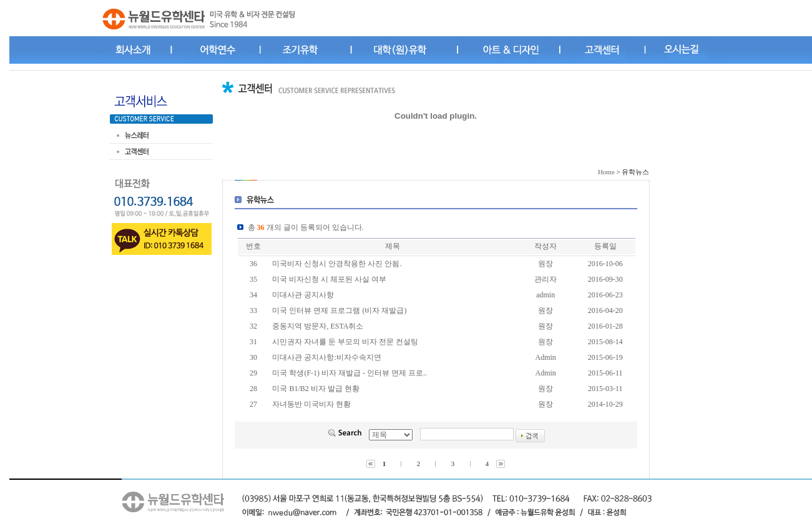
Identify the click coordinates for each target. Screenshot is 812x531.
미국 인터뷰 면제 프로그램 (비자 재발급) (339, 310)
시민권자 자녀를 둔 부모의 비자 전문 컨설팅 (345, 342)
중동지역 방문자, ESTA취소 (318, 326)
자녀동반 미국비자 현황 (311, 404)
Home (606, 172)
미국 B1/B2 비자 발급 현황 (316, 389)
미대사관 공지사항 (303, 295)
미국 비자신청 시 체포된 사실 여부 (329, 279)
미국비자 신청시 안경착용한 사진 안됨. (337, 264)
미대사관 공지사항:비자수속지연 (326, 357)
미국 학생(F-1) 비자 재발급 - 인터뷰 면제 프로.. (350, 373)
